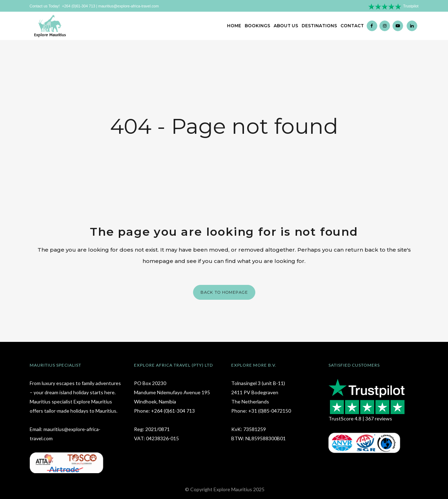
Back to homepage (224, 292)
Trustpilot (411, 6)
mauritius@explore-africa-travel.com (129, 6)
